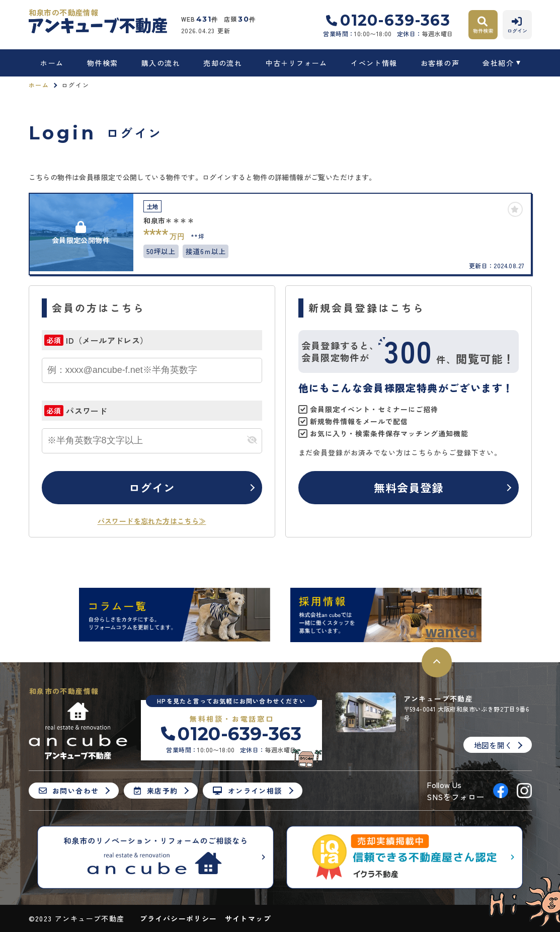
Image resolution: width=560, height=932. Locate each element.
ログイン (152, 487)
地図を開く (493, 745)
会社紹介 (498, 63)
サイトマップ (248, 918)
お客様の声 (440, 63)
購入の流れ (161, 63)
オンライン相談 (247, 791)
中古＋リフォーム (297, 63)
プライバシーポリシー (179, 918)
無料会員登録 (409, 487)
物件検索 (103, 63)
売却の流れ (223, 63)
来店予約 (156, 791)
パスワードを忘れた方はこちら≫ (152, 521)
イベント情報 (374, 63)
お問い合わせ (69, 791)
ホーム (52, 63)
